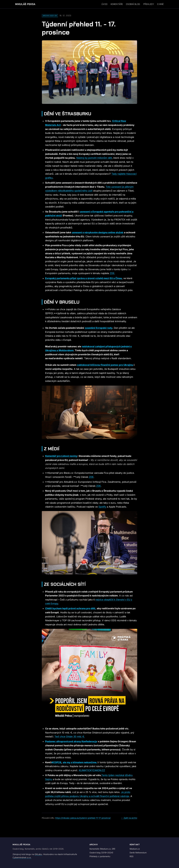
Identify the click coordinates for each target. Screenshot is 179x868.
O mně (160, 4)
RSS (132, 856)
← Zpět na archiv (129, 818)
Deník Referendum (138, 853)
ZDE (112, 273)
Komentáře (117, 4)
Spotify (102, 507)
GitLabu (38, 854)
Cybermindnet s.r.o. (22, 857)
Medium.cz (135, 849)
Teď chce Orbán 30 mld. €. (70, 737)
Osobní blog (133, 4)
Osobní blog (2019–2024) (101, 853)
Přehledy (149, 4)
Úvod (104, 4)
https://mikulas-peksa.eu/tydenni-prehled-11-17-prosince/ (83, 818)
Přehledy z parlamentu (100, 856)
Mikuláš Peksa (25, 4)
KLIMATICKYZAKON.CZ (92, 770)
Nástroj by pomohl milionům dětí (94, 158)
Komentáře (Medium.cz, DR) (102, 849)
